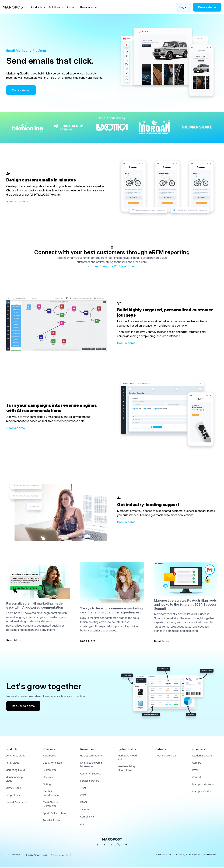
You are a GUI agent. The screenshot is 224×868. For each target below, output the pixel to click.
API (82, 824)
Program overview (165, 756)
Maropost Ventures (203, 785)
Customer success (91, 774)
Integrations (13, 795)
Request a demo (24, 706)
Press (195, 770)
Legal (46, 855)
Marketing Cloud (15, 770)
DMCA (84, 803)
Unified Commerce (16, 803)
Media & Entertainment (51, 794)
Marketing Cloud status (127, 758)
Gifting (47, 785)
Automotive (50, 756)
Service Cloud (13, 788)
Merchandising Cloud (14, 779)
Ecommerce (50, 770)
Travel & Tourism (52, 821)
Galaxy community (91, 756)
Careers (197, 763)
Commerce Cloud (15, 756)
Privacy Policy (33, 855)
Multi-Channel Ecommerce (51, 804)
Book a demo (207, 7)
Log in (183, 7)
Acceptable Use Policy (62, 855)
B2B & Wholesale (53, 763)
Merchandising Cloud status (126, 769)
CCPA (83, 795)
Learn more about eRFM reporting (110, 266)
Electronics (49, 777)
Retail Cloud (13, 763)
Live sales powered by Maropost (91, 765)
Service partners (90, 781)
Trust (83, 788)
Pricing (71, 7)
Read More (14, 640)
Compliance (87, 817)
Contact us (198, 777)
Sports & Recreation (54, 813)
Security (85, 810)
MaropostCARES (202, 792)
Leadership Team (202, 756)
